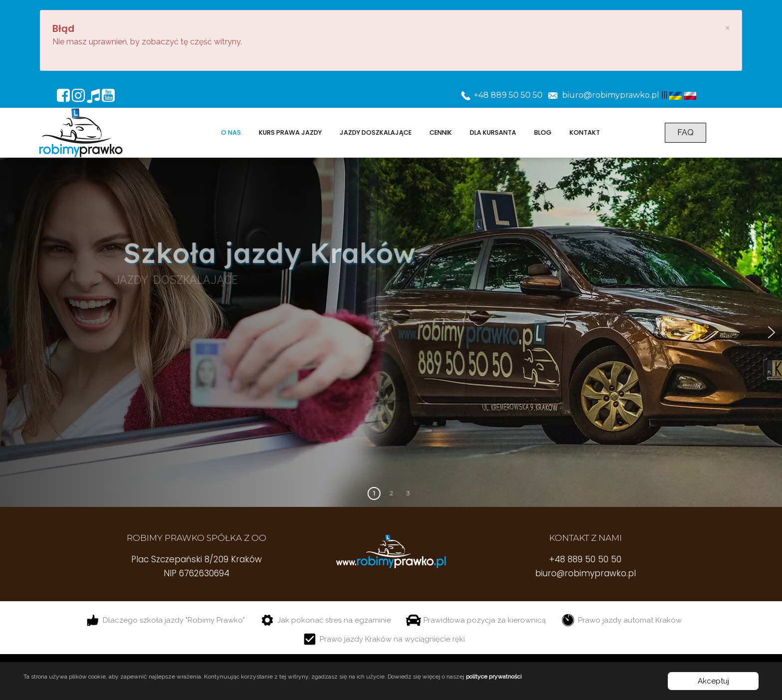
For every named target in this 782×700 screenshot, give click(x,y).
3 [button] (408, 493)
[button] (772, 332)
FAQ (685, 132)
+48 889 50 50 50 (585, 559)
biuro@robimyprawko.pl (586, 573)
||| (664, 95)
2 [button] (391, 493)
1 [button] (374, 493)
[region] (391, 332)
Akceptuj (713, 681)
